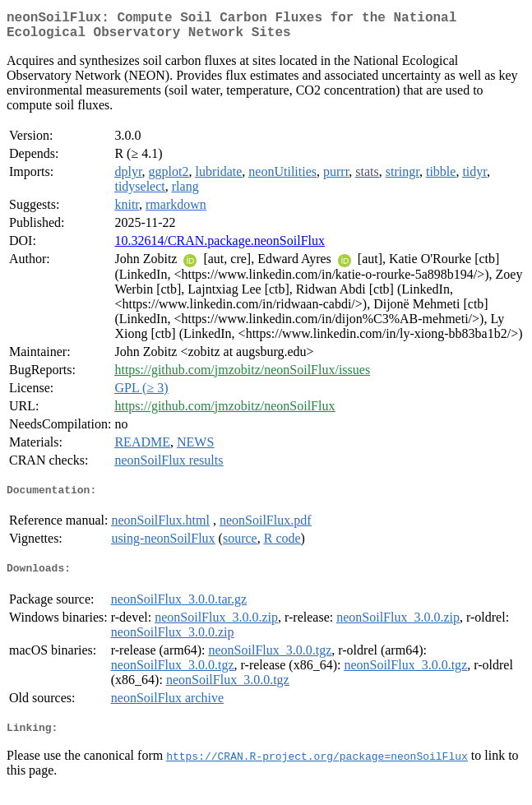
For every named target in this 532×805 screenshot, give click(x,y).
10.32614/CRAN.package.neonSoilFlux (220, 247)
